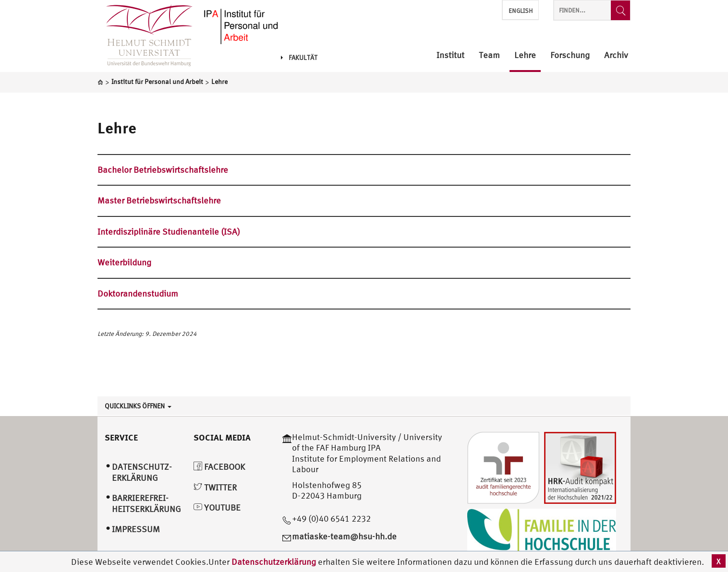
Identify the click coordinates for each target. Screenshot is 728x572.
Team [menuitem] (489, 55)
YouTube (217, 507)
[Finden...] (620, 10)
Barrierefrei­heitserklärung (146, 503)
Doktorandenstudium (138, 293)
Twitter (215, 487)
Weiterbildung (124, 262)
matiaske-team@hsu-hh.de (344, 536)
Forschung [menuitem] (570, 55)
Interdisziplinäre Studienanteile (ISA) (169, 232)
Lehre (117, 128)
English (521, 11)
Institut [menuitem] (450, 55)
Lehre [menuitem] (525, 55)
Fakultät (299, 58)
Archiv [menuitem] (616, 55)
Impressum (136, 529)
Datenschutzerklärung (274, 562)
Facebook (219, 467)
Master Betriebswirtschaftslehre (159, 200)
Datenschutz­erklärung (142, 472)
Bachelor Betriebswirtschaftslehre (163, 170)
